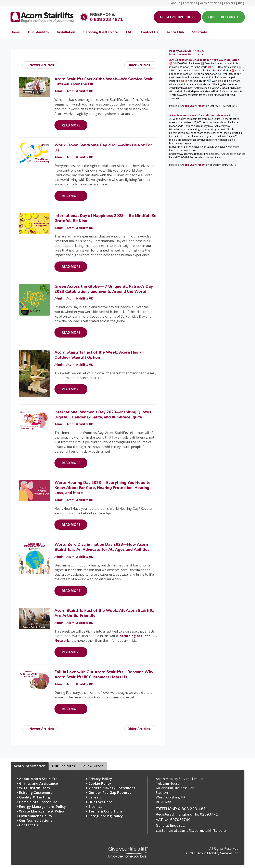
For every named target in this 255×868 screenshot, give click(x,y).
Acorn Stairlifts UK (191, 51)
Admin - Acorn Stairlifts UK (74, 91)
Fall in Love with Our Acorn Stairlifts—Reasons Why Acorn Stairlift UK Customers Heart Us (104, 675)
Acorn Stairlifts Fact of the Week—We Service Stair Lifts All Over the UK (104, 82)
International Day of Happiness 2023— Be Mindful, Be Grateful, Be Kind (105, 218)
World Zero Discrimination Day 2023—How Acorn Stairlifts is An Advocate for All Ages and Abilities (102, 547)
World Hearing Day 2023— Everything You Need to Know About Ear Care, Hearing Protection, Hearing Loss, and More (103, 488)
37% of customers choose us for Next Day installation (204, 60)
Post (172, 51)
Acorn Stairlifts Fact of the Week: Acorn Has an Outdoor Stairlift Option (99, 355)
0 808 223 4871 (106, 20)
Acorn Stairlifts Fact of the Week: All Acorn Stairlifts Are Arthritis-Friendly (105, 613)
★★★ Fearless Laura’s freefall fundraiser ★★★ (200, 115)
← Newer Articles (40, 65)
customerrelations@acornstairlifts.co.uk (192, 831)
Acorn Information (30, 766)
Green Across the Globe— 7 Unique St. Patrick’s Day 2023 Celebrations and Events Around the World (104, 289)
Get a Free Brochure (178, 17)
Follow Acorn (93, 766)
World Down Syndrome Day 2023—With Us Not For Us (103, 148)
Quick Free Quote (224, 17)
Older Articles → (141, 65)
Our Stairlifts (63, 766)
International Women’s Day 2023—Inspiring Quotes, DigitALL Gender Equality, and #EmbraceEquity (103, 415)
